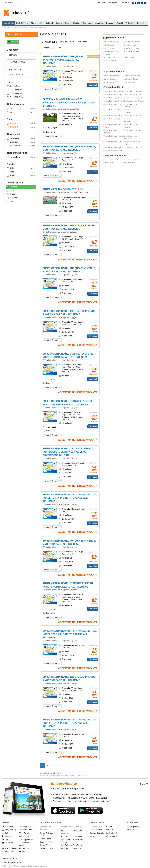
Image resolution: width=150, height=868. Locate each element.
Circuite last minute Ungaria (113, 151)
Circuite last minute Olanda (133, 130)
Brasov (11, 194)
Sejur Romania (109, 45)
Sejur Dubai (78, 831)
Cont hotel (125, 3)
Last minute (9, 23)
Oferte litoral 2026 (26, 825)
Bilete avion (88, 23)
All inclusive (21, 146)
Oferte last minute (20, 27)
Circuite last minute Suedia (113, 147)
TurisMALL (130, 23)
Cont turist (101, 3)
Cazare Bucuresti (46, 843)
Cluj (10, 201)
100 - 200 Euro (15, 90)
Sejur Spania (66, 843)
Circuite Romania (130, 45)
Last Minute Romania (111, 42)
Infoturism (16, 13)
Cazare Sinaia (45, 834)
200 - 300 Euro (15, 93)
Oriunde (12, 187)
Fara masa (21, 138)
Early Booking (22, 23)
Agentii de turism (10, 843)
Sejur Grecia (78, 834)
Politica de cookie (8, 865)
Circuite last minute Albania (113, 91)
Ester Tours (132, 825)
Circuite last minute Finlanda (134, 101)
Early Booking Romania (132, 42)
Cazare (68, 23)
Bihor (10, 190)
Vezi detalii (93, 85)
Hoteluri (77, 23)
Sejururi (49, 23)
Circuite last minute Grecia (113, 110)
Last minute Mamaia (131, 79)
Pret (60, 47)
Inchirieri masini (25, 843)
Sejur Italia (77, 843)
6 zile (21, 172)
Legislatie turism (113, 828)
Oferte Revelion (25, 828)
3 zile (21, 168)
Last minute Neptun (110, 82)
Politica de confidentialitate (12, 857)
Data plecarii (82, 42)
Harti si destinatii (96, 825)
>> (57, 766)
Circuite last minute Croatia (133, 98)
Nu (21, 112)
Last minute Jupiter (110, 79)
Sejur (6, 828)
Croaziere (99, 23)
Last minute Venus (130, 82)
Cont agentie (113, 3)
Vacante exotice (25, 831)
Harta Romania (129, 57)
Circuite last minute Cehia (133, 95)
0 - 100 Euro (14, 86)
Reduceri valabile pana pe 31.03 (67, 783)
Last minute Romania (38, 27)
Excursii (141, 23)
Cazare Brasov (46, 840)
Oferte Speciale (25, 821)
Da (21, 108)
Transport (110, 23)
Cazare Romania (109, 48)
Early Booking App (64, 778)
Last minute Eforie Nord (132, 76)
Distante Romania (97, 828)
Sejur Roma (78, 825)
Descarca (63, 805)
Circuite (59, 23)
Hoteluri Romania (110, 60)
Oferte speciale (37, 23)
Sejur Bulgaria (66, 840)
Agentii (120, 23)
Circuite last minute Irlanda (113, 116)
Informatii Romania (110, 57)
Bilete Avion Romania (131, 48)
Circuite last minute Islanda (133, 116)
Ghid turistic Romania (131, 51)
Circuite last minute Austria (133, 91)
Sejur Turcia (78, 840)
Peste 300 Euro (15, 97)
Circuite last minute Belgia (113, 95)
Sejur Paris (65, 831)
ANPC (92, 831)
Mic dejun (21, 142)
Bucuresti (12, 198)
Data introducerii (49, 47)
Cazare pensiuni (113, 831)
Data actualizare (67, 42)
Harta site (6, 853)
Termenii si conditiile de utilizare (13, 863)
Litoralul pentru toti (26, 834)
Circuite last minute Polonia (113, 136)
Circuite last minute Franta (113, 104)
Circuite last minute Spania (113, 142)
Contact (15, 853)
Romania (13, 42)
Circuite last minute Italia (112, 119)
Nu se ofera (21, 157)
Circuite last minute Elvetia (113, 101)
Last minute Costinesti (111, 76)
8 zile (21, 175)
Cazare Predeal (46, 837)
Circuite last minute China (112, 98)
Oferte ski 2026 (96, 821)
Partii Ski (110, 825)
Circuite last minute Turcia (133, 147)
